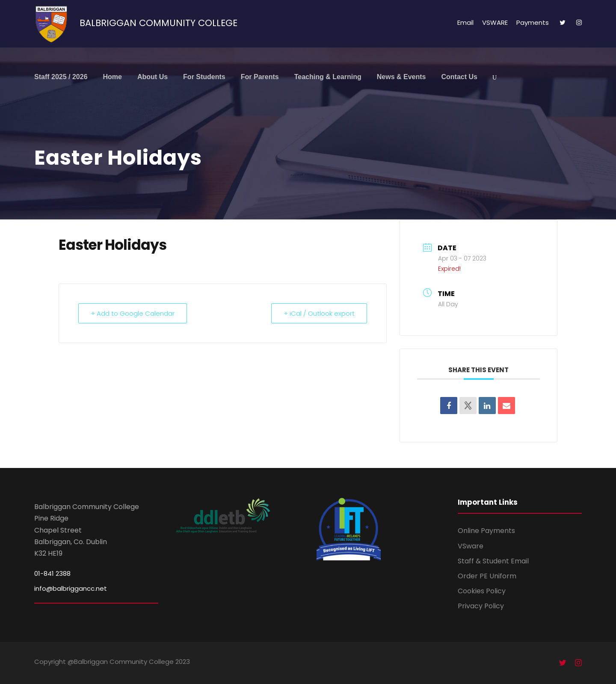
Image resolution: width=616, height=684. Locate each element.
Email (465, 22)
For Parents (260, 77)
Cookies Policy (482, 591)
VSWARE (495, 22)
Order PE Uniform (487, 576)
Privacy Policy (481, 606)
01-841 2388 (52, 573)
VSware (471, 546)
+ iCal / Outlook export (319, 313)
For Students (204, 77)
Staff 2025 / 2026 (61, 77)
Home (113, 77)
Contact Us (459, 77)
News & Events (401, 77)
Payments (533, 22)
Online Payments (486, 531)
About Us (153, 77)
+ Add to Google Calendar (133, 313)
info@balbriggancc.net (71, 588)
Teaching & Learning (328, 77)
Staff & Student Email (493, 561)
